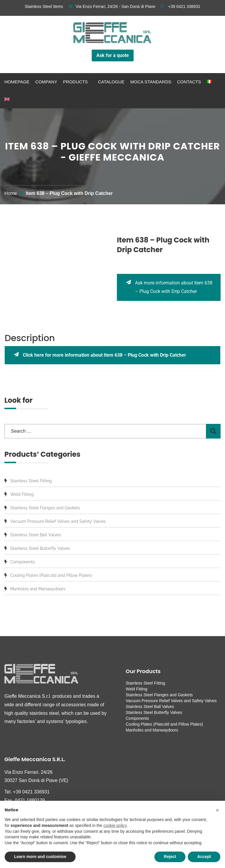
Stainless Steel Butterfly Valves (40, 548)
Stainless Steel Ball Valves (36, 535)
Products (75, 82)
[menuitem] (209, 82)
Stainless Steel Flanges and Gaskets (45, 508)
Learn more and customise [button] (40, 857)
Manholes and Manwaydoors (38, 589)
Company (46, 82)
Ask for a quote (113, 55)
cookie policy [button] (115, 825)
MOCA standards (151, 82)
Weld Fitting (22, 494)
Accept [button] (204, 857)
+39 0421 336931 (180, 6)
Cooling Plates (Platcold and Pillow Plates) (51, 575)
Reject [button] (170, 857)
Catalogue (111, 82)
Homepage (17, 82)
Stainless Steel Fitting (31, 481)
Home (11, 193)
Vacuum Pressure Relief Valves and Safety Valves (58, 521)
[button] (217, 810)
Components (23, 562)
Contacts (189, 82)
